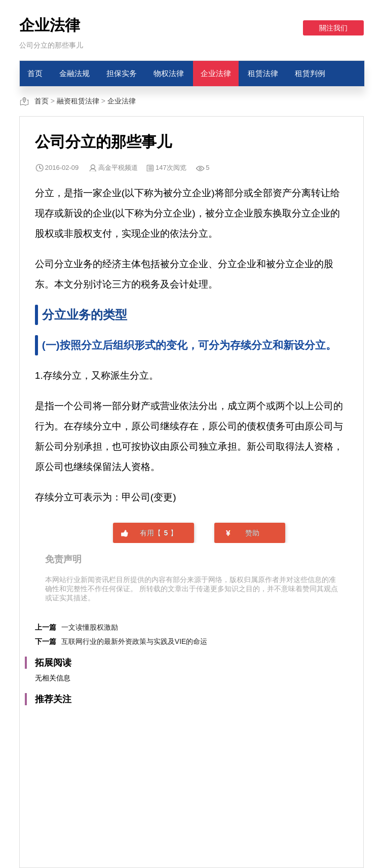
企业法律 (216, 73)
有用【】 (159, 533)
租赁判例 (310, 73)
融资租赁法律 (78, 101)
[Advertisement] (191, 781)
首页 (35, 73)
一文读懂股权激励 (90, 627)
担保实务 (122, 73)
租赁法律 (263, 73)
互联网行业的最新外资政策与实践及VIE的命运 (135, 641)
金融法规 (74, 73)
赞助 (252, 533)
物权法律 (169, 73)
